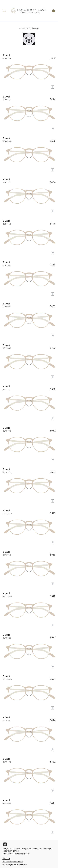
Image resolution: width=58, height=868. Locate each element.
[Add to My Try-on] (53, 87)
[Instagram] (5, 845)
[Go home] (29, 11)
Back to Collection (29, 29)
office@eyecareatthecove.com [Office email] (16, 854)
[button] (4, 11)
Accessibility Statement (13, 861)
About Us (6, 859)
